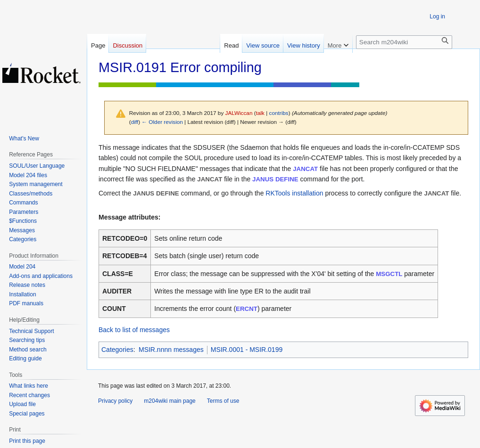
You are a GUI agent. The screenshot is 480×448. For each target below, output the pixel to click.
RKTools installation (294, 193)
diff (135, 122)
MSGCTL (389, 274)
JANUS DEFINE (275, 179)
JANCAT (305, 169)
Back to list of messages (134, 330)
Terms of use (223, 401)
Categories (117, 350)
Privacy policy (115, 401)
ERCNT (247, 309)
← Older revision (162, 122)
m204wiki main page (170, 401)
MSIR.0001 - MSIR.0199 (247, 350)
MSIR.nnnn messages (171, 350)
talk (260, 113)
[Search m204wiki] (404, 42)
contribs (279, 113)
